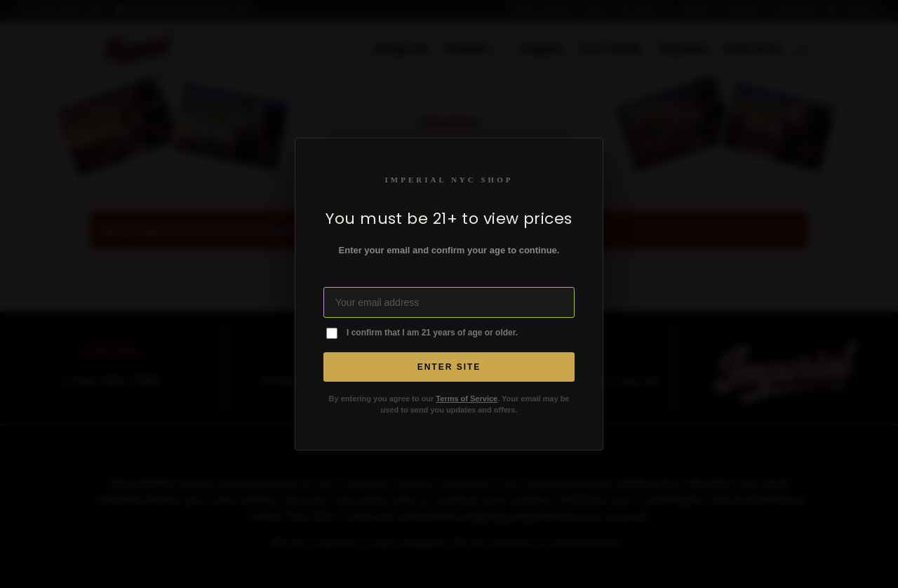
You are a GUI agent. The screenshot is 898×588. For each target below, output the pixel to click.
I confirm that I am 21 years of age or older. (432, 333)
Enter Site (449, 367)
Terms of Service (467, 399)
